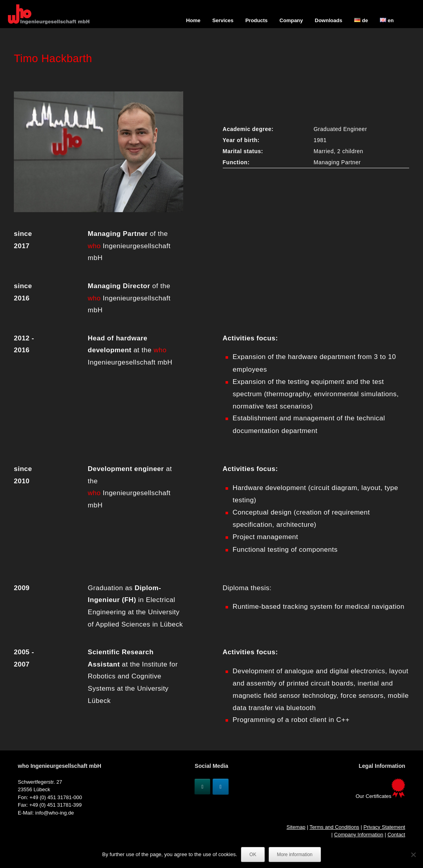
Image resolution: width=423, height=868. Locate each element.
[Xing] (202, 787)
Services (223, 20)
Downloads (329, 20)
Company (291, 20)
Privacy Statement (384, 827)
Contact (396, 835)
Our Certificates (380, 796)
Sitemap (296, 827)
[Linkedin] (221, 787)
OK (253, 855)
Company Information (359, 835)
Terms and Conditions (334, 827)
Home (193, 20)
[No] (413, 855)
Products (256, 20)
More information (295, 855)
